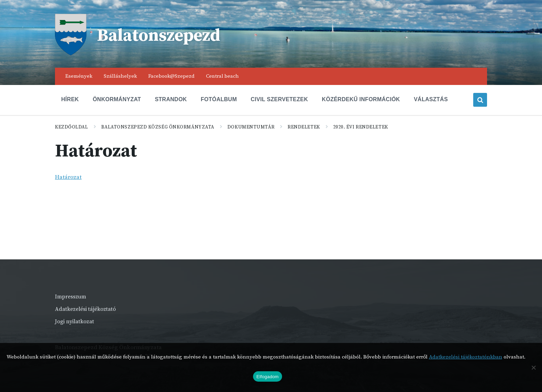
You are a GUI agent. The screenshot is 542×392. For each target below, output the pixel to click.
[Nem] (533, 367)
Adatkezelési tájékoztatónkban (466, 357)
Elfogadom (268, 377)
